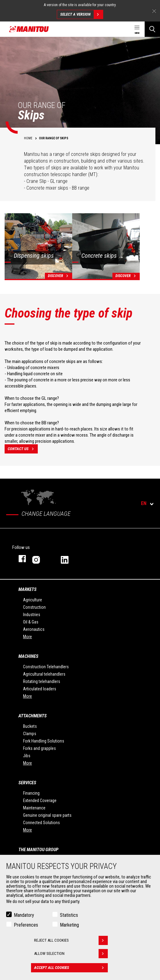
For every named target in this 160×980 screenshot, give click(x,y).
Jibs (27, 756)
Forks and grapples (39, 748)
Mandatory (24, 915)
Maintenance (34, 808)
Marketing (69, 925)
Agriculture (33, 600)
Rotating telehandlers (42, 681)
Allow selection (71, 954)
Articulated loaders (40, 689)
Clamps (30, 734)
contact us (23, 449)
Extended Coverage (40, 801)
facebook (19, 559)
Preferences (26, 925)
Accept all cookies (71, 968)
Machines (28, 656)
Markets (27, 589)
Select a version (82, 14)
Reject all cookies (71, 940)
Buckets (30, 726)
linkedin (69, 559)
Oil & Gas (31, 622)
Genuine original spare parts (47, 815)
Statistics (69, 915)
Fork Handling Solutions (44, 741)
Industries (32, 615)
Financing (31, 793)
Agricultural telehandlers (44, 674)
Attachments (33, 716)
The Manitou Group (38, 850)
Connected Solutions (41, 823)
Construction (34, 607)
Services (27, 783)
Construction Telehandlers (46, 667)
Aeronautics (34, 629)
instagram (40, 559)
